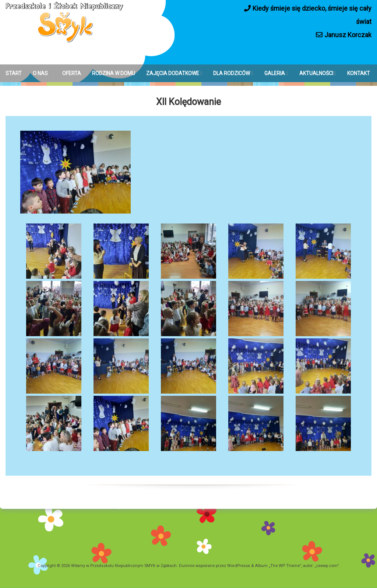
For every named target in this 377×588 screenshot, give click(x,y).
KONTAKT (359, 73)
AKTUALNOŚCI (316, 73)
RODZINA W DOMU (114, 73)
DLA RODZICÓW (232, 73)
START (14, 73)
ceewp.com (327, 566)
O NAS (40, 73)
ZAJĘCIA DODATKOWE (173, 73)
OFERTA (72, 73)
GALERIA (275, 73)
